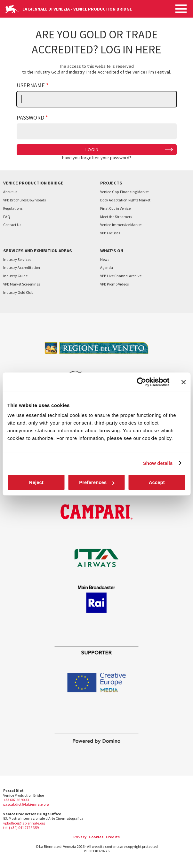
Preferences (97, 482)
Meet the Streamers (116, 217)
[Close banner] (183, 382)
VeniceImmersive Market (121, 225)
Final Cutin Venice (115, 208)
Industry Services (17, 259)
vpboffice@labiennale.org (24, 823)
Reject (36, 482)
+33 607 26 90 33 (16, 800)
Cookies (96, 837)
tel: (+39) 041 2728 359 (21, 828)
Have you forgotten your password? (97, 158)
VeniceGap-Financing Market (125, 192)
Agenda (107, 267)
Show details (158, 463)
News (105, 259)
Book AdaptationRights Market (125, 200)
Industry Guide (15, 276)
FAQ (7, 217)
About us (10, 192)
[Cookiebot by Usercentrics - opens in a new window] (141, 382)
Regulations (13, 208)
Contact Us (12, 225)
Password (30, 117)
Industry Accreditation (22, 267)
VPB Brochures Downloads (24, 200)
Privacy (80, 837)
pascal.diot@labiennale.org (26, 804)
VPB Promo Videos (114, 284)
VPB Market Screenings (22, 284)
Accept (157, 482)
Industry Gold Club (18, 292)
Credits (113, 837)
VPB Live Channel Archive (121, 276)
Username (31, 85)
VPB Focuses (110, 233)
